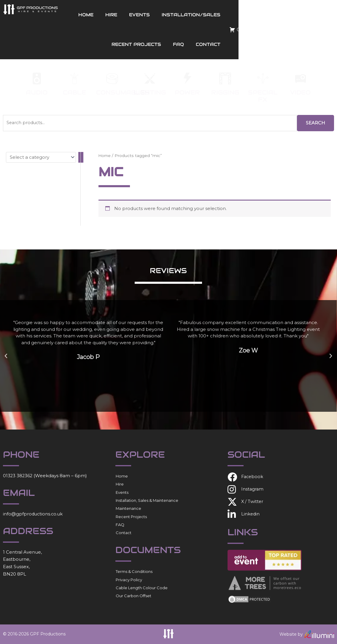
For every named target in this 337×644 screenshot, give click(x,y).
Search (315, 123)
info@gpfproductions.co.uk (34, 514)
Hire (144, 15)
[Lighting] (150, 79)
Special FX (263, 96)
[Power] (187, 79)
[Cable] (74, 79)
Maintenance (128, 508)
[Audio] (37, 79)
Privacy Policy (129, 580)
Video (300, 92)
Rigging (225, 92)
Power (187, 92)
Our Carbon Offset (133, 596)
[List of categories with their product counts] (41, 157)
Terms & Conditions (134, 571)
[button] (6, 356)
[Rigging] (225, 79)
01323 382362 (18, 476)
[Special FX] (263, 79)
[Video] (301, 79)
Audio (37, 92)
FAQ (272, 44)
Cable (74, 92)
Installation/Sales (223, 15)
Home (118, 15)
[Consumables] (112, 79)
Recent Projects (289, 15)
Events (172, 15)
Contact (302, 44)
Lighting (150, 92)
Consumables (123, 92)
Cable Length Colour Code (142, 588)
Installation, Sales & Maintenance (147, 500)
